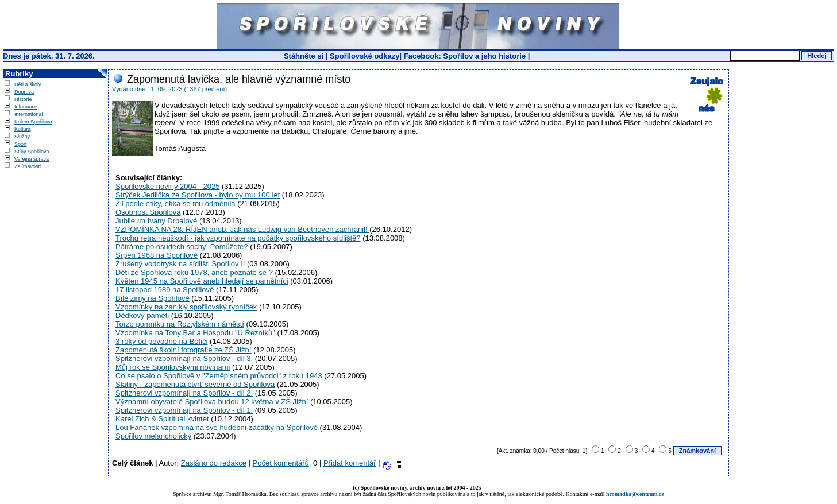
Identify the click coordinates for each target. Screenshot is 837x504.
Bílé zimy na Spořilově (153, 298)
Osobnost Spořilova (148, 212)
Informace (26, 107)
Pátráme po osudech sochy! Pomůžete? (182, 247)
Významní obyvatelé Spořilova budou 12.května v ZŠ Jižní (212, 402)
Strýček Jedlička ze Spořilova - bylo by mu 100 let (198, 195)
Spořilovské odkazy (365, 56)
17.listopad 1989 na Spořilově (165, 290)
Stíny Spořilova (32, 152)
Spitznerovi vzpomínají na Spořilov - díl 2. (184, 393)
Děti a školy (28, 84)
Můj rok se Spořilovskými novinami (173, 367)
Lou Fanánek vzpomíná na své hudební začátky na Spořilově (217, 427)
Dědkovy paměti (142, 315)
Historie (23, 99)
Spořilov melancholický (153, 436)
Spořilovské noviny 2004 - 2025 (167, 186)
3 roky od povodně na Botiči (161, 341)
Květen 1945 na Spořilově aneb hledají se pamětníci (202, 281)
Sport (21, 144)
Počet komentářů (281, 463)
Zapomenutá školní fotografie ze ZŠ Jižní (183, 350)
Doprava (24, 92)
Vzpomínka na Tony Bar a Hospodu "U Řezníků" (195, 333)
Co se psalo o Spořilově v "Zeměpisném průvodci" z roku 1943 (219, 376)
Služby (22, 137)
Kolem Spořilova (33, 122)
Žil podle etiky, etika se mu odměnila (176, 203)
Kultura (23, 129)
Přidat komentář (350, 463)
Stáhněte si (305, 56)
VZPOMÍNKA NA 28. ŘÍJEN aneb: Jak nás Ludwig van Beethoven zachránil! (242, 229)
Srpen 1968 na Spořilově (157, 255)
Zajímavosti (28, 166)
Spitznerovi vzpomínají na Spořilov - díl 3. (184, 358)
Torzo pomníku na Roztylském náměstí (180, 324)
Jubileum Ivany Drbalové (156, 221)
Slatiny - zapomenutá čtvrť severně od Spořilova (195, 384)
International (29, 114)
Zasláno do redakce (214, 463)
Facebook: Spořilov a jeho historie (465, 56)
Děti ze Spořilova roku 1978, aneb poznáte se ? (194, 272)
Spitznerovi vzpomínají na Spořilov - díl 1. (184, 410)
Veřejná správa (32, 159)
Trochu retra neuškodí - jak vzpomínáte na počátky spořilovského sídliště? (238, 238)
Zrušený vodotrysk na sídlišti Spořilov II (180, 264)
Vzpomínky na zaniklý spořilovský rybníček (186, 307)
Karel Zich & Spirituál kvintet (162, 419)
